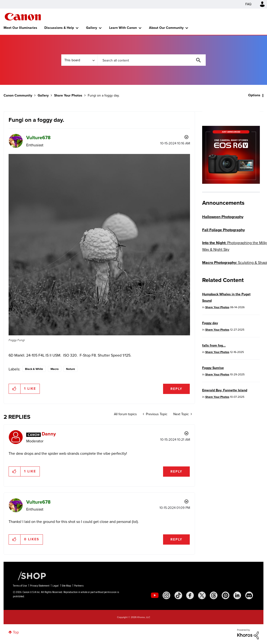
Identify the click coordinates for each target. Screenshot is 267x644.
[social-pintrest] (226, 595)
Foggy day (210, 323)
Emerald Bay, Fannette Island (225, 390)
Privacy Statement (40, 586)
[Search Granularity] (79, 60)
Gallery (92, 28)
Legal (56, 586)
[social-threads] (214, 595)
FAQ (248, 4)
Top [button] (16, 632)
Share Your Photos (68, 95)
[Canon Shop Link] (30, 576)
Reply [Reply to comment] (176, 472)
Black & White (34, 369)
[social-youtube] (155, 595)
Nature (71, 369)
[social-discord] (249, 595)
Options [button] (254, 95)
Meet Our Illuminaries (20, 28)
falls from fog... (214, 345)
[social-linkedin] (237, 595)
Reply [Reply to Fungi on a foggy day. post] (176, 389)
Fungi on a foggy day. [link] (104, 95)
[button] (99, 245)
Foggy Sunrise (213, 368)
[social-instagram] (166, 595)
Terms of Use (20, 586)
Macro (55, 369)
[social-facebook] (190, 595)
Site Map (66, 586)
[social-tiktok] (178, 595)
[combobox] (152, 60)
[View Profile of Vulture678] (38, 138)
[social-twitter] (202, 595)
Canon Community (23, 17)
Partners (79, 586)
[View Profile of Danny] (49, 434)
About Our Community (166, 28)
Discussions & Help (59, 28)
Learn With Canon (123, 28)
